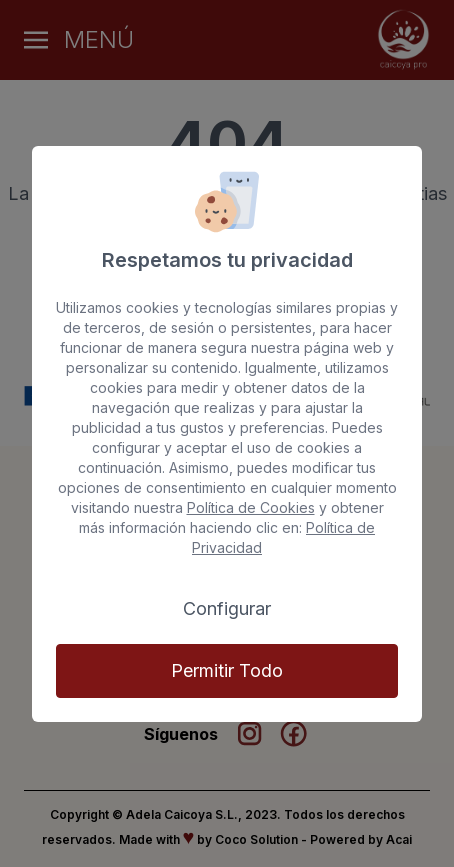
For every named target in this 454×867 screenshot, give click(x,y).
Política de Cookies (251, 507)
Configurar (227, 608)
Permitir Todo (227, 670)
